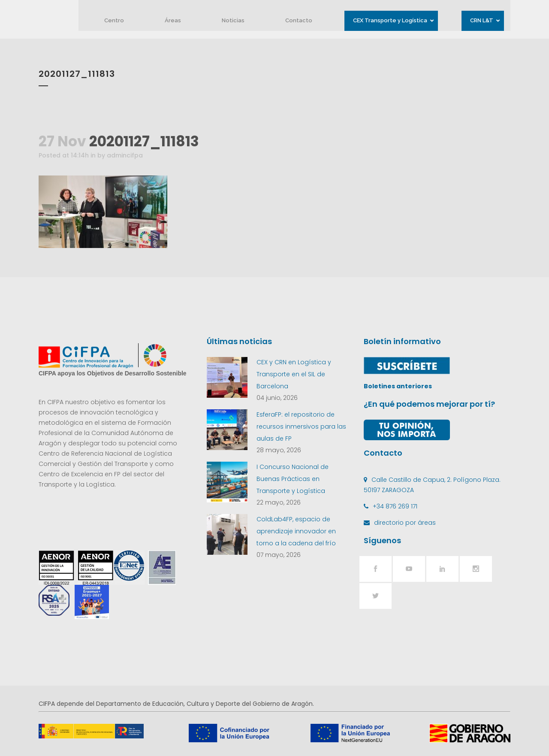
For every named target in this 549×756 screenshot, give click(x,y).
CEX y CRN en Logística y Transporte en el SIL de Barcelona (294, 374)
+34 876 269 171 (395, 506)
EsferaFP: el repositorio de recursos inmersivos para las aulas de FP (301, 426)
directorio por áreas (405, 523)
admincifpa (125, 155)
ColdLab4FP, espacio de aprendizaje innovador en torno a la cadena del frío (296, 531)
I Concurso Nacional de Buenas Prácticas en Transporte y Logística (293, 479)
